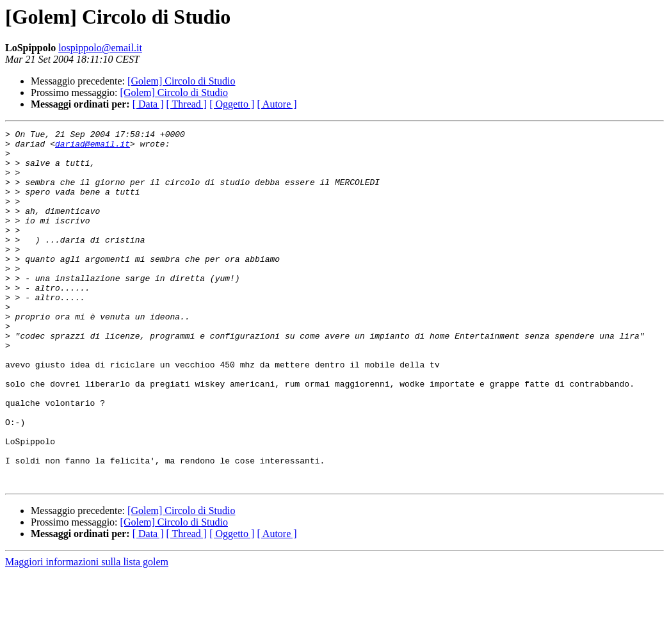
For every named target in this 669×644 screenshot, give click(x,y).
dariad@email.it (93, 147)
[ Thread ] (187, 104)
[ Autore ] (277, 104)
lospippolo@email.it (100, 48)
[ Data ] (148, 104)
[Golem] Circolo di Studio (181, 81)
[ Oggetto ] (232, 104)
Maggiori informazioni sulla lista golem (87, 633)
